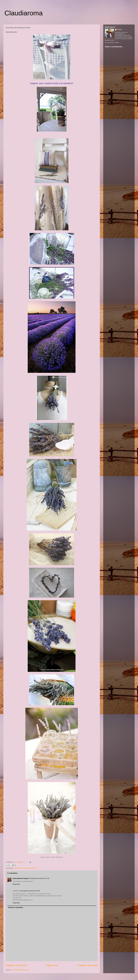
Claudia (17, 862)
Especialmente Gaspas (21, 878)
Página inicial (52, 965)
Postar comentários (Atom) (20, 970)
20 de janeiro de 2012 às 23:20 (30, 891)
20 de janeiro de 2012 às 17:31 (39, 878)
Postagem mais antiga (88, 965)
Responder (16, 884)
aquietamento (19, 868)
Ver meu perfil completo (112, 43)
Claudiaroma (24, 13)
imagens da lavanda (30, 868)
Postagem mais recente (16, 965)
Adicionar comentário (16, 907)
